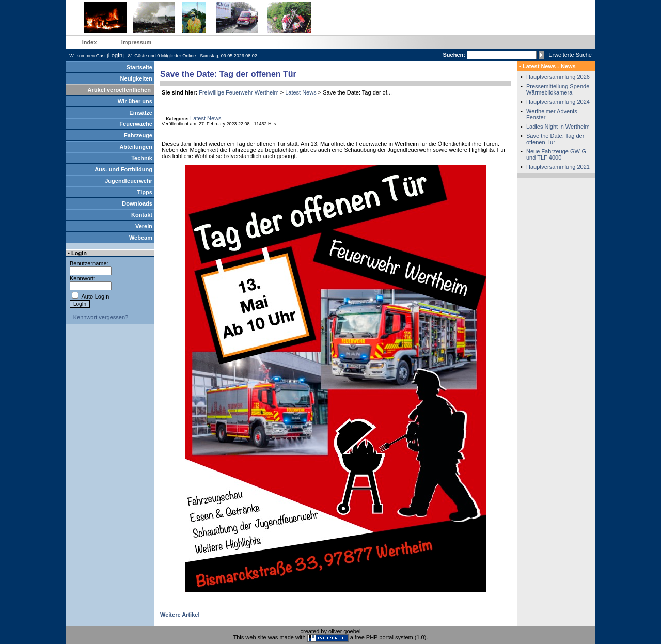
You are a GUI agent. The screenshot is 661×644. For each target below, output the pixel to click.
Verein (144, 226)
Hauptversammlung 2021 (558, 167)
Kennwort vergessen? (101, 317)
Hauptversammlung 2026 (558, 77)
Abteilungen (136, 147)
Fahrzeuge (138, 135)
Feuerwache (136, 124)
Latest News (301, 92)
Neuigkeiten (136, 78)
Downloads (137, 203)
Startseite (139, 67)
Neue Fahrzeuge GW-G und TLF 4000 (556, 154)
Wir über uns (135, 101)
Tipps (145, 192)
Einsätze (141, 113)
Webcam (141, 238)
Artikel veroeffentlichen (119, 90)
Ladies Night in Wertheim (558, 127)
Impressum (137, 42)
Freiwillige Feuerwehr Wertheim (239, 92)
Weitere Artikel (180, 615)
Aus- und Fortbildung (123, 169)
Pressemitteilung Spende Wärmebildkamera (558, 89)
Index (90, 42)
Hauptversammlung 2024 (558, 102)
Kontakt (142, 215)
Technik (142, 158)
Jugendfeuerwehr (129, 181)
